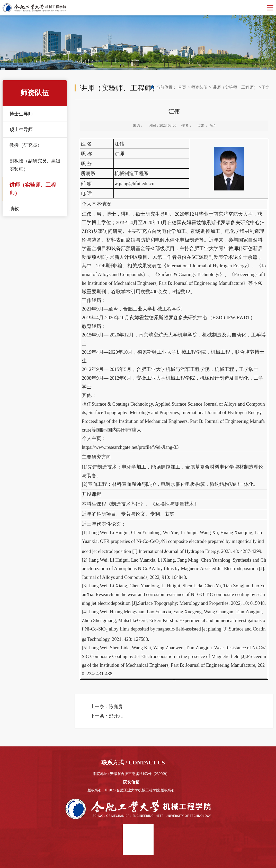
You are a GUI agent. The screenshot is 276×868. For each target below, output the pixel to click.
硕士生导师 (21, 130)
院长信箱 (131, 782)
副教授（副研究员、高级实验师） (35, 165)
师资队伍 (199, 87)
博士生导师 (21, 114)
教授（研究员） (26, 145)
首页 (182, 87)
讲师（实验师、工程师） (33, 189)
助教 (14, 209)
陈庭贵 (116, 707)
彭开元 (116, 716)
